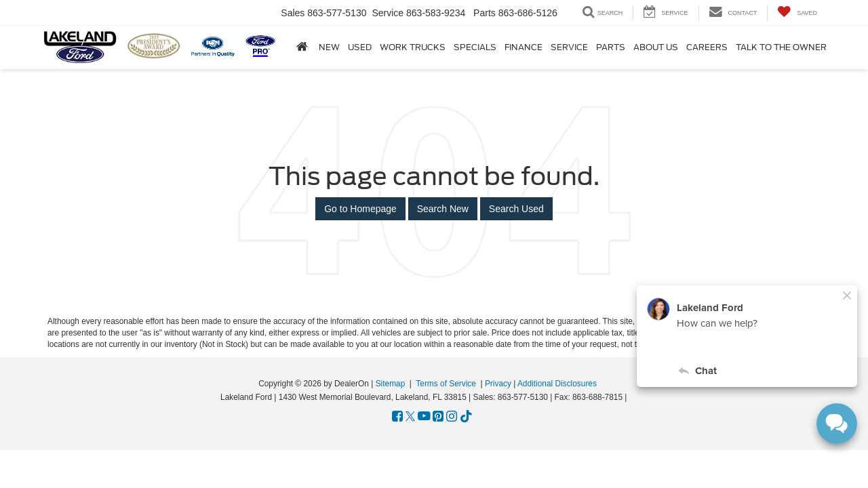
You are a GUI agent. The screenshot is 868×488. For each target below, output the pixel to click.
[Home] (302, 47)
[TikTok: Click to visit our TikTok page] (466, 417)
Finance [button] (524, 47)
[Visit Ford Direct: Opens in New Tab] (633, 397)
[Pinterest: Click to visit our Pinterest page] (438, 417)
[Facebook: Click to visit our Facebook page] (397, 417)
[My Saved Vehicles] (797, 13)
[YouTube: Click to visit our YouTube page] (424, 417)
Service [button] (569, 47)
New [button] (329, 47)
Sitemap (391, 384)
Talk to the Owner (781, 47)
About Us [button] (656, 47)
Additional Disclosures (557, 384)
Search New (443, 209)
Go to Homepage (360, 209)
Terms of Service (446, 384)
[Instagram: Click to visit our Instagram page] (452, 417)
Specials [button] (475, 47)
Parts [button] (611, 47)
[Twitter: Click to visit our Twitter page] (410, 417)
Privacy (498, 384)
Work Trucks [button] (413, 47)
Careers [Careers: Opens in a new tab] (707, 47)
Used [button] (360, 47)
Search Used (516, 209)
